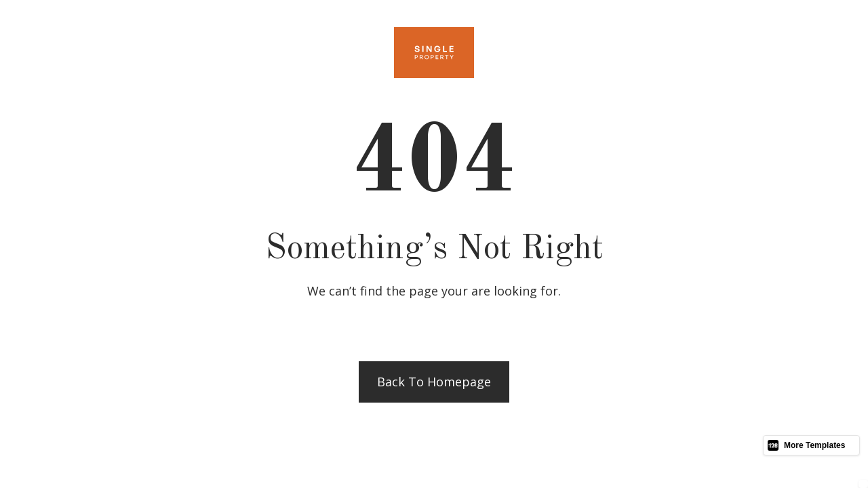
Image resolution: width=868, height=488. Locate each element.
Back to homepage (434, 382)
